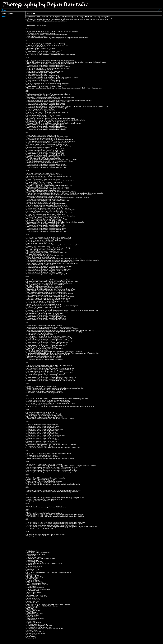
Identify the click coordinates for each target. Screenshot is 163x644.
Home (4, 10)
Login (159, 10)
